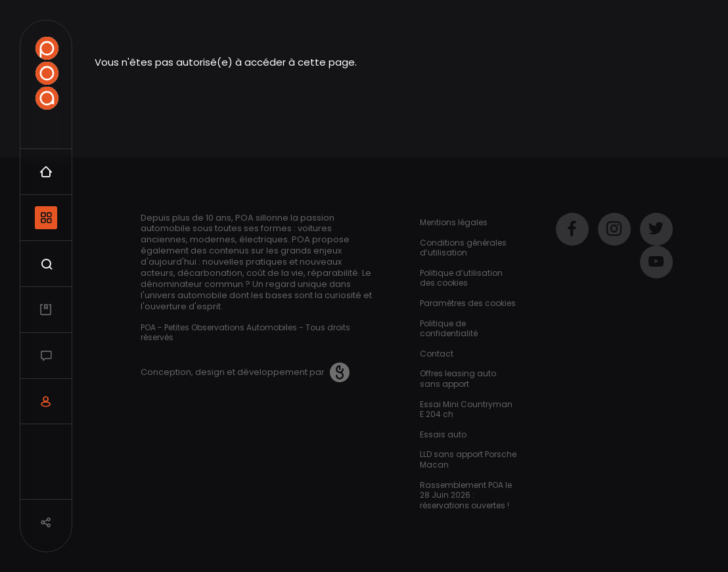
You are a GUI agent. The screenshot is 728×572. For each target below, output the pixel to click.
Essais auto (443, 434)
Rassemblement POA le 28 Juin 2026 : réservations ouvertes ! (466, 495)
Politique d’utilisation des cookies (461, 278)
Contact (437, 354)
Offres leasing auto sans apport (458, 379)
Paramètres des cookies (468, 303)
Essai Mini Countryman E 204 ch (466, 409)
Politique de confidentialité (449, 329)
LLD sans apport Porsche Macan (468, 459)
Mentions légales (454, 222)
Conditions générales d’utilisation (463, 248)
